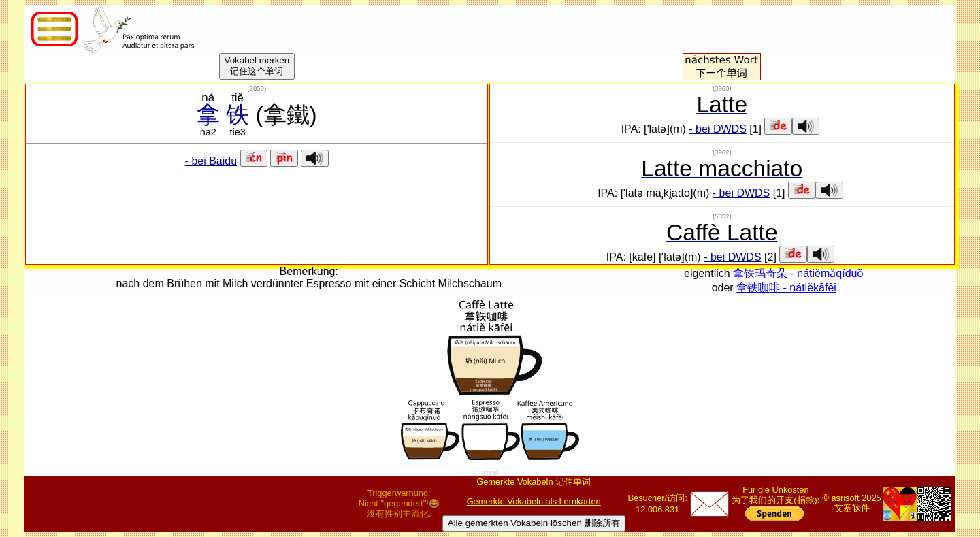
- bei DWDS (717, 129)
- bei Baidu (211, 161)
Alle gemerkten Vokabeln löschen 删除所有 (534, 523)
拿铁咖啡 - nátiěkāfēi (786, 288)
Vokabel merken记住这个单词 (257, 66)
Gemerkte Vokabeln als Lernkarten (534, 501)
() (257, 88)
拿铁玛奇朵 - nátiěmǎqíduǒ (798, 273)
